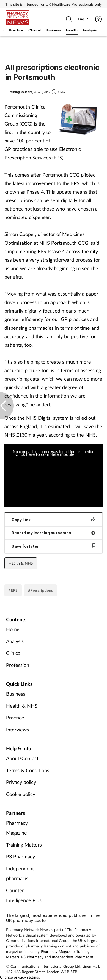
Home (13, 629)
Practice (15, 717)
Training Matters (24, 845)
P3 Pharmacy (20, 856)
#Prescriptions (40, 590)
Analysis (15, 641)
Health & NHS (21, 563)
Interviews (17, 730)
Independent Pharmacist (73, 957)
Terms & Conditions (28, 770)
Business (16, 694)
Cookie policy (21, 794)
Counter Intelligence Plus (24, 895)
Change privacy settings (20, 977)
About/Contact (22, 758)
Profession (18, 665)
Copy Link (53, 519)
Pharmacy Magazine (17, 828)
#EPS (13, 590)
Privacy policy (21, 782)
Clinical (14, 653)
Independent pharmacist (20, 873)
